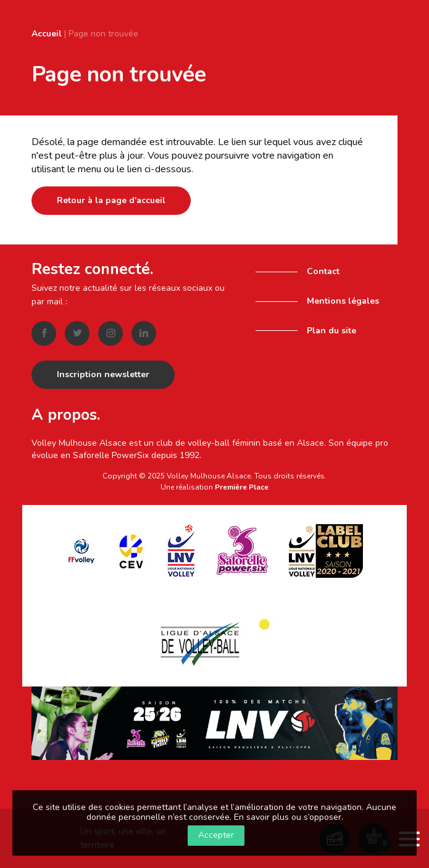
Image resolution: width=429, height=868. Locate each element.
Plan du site (331, 331)
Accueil (47, 34)
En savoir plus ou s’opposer (288, 817)
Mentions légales (343, 301)
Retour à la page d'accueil (111, 200)
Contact (323, 271)
